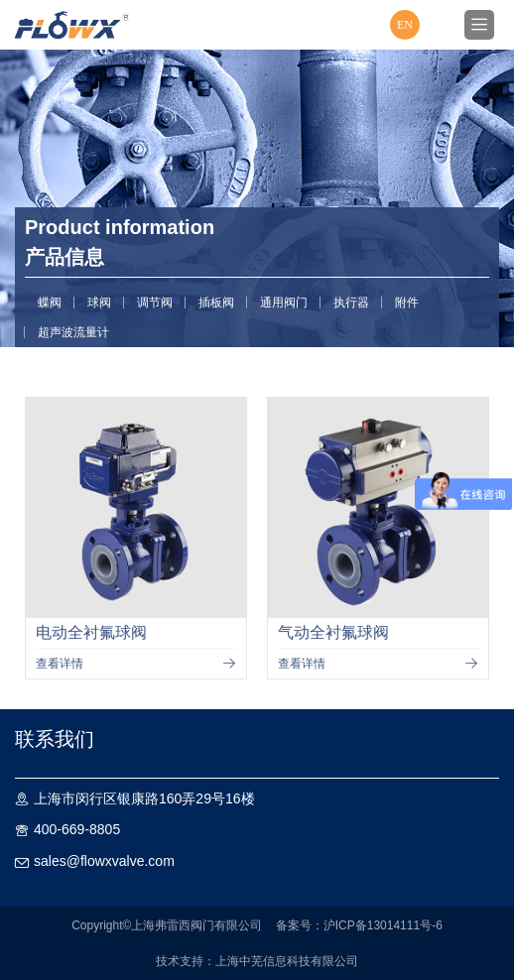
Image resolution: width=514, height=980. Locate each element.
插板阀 (216, 303)
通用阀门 (284, 303)
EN (405, 25)
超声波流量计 (73, 332)
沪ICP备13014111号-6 (383, 925)
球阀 (99, 303)
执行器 (351, 303)
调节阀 (155, 303)
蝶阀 (50, 303)
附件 (407, 303)
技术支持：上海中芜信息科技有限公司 (257, 961)
